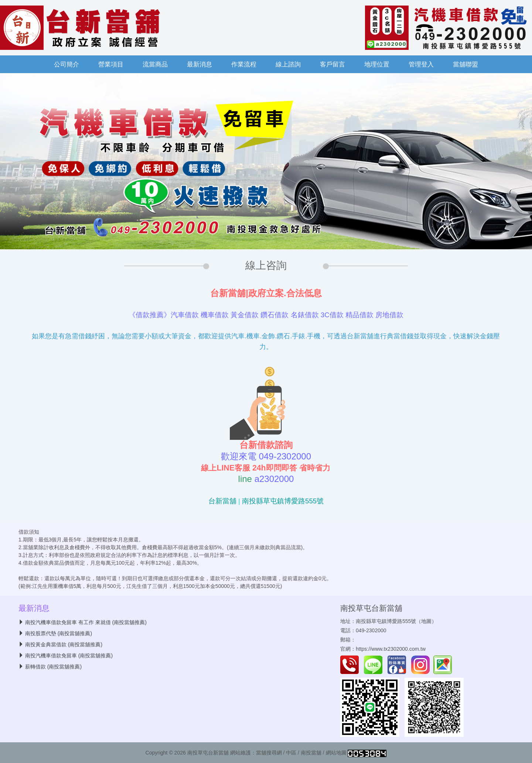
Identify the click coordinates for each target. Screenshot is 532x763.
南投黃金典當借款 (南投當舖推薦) (64, 644)
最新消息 (199, 64)
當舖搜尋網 (269, 753)
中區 (291, 753)
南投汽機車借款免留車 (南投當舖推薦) (69, 656)
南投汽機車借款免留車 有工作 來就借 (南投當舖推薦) (86, 622)
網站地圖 (336, 753)
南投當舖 (311, 753)
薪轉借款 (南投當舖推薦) (53, 667)
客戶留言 (332, 64)
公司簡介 (66, 64)
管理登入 (421, 64)
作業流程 (244, 64)
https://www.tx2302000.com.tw (391, 649)
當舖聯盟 (465, 64)
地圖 (426, 621)
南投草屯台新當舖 (371, 608)
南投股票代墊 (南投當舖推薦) (59, 633)
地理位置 (377, 64)
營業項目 (111, 64)
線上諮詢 (288, 64)
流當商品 (155, 64)
